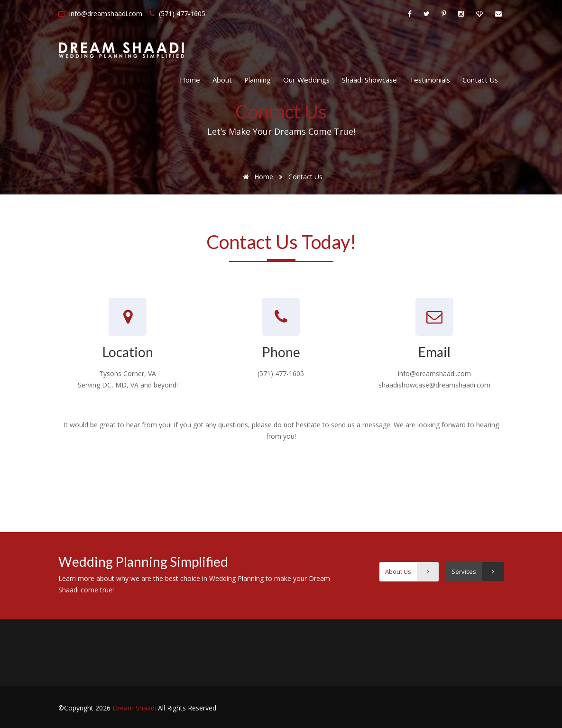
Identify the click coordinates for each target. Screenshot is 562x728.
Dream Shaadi (135, 708)
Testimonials (430, 80)
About (222, 80)
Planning (258, 80)
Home (190, 80)
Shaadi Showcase (369, 80)
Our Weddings (306, 80)
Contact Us (480, 80)
